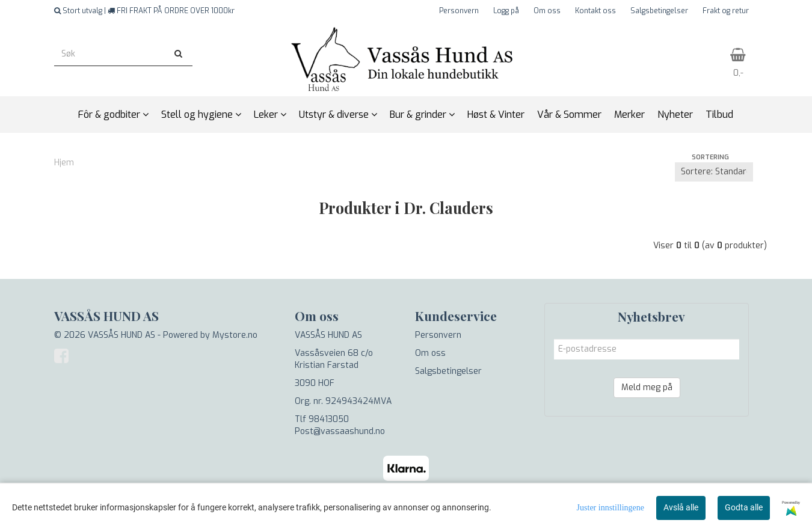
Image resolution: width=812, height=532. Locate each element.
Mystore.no (235, 335)
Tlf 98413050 (322, 419)
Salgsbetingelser (659, 11)
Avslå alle (681, 507)
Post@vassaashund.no (340, 431)
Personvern (459, 11)
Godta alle (744, 507)
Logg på (506, 11)
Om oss (547, 11)
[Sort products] (714, 172)
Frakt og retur (726, 11)
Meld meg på (647, 387)
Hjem (64, 163)
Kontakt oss (595, 11)
